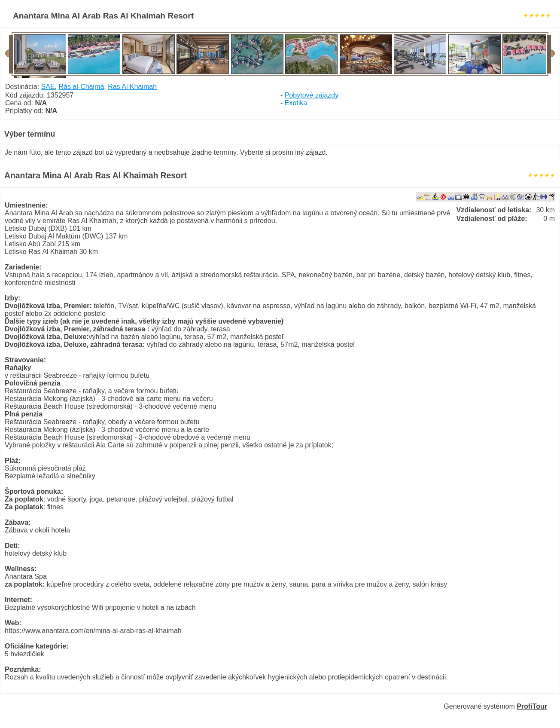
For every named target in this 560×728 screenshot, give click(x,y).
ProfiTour (532, 706)
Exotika (296, 103)
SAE (48, 87)
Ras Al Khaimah (132, 87)
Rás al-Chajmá (82, 87)
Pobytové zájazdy (312, 95)
